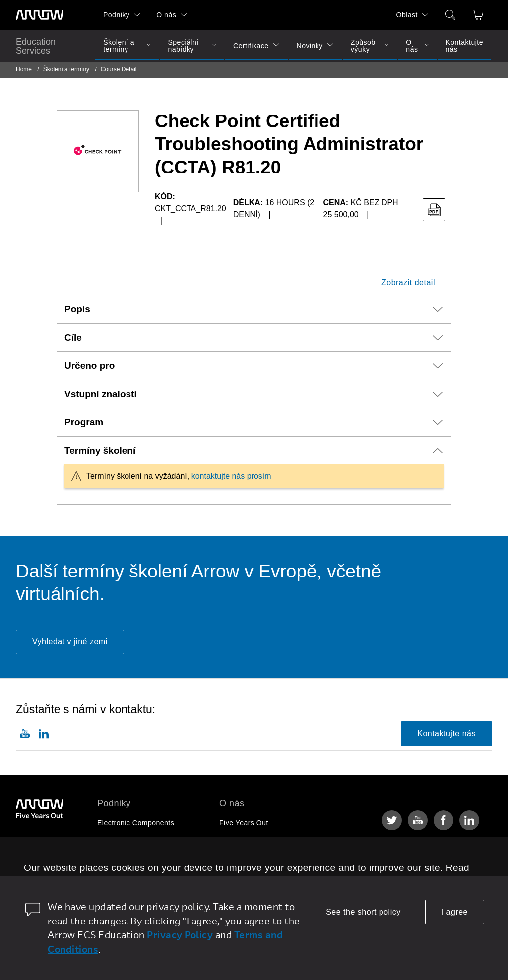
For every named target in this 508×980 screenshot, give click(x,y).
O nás (166, 15)
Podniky (116, 15)
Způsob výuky (363, 46)
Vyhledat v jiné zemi (70, 642)
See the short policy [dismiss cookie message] (363, 912)
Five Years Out (244, 823)
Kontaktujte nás (464, 46)
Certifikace (251, 46)
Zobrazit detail (408, 282)
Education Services (36, 46)
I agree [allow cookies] (455, 912)
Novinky (310, 46)
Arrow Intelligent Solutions (141, 861)
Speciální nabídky (183, 46)
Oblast (407, 15)
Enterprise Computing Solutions (150, 842)
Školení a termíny (119, 46)
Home (24, 69)
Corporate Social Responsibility (271, 861)
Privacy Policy (180, 935)
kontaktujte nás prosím (231, 476)
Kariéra (231, 842)
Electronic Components (136, 823)
